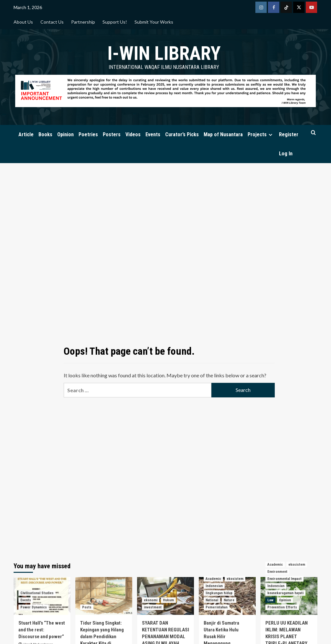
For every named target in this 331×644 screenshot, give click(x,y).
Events (153, 134)
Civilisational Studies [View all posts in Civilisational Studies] (37, 593)
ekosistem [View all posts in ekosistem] (235, 579)
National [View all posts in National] (212, 600)
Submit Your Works (154, 22)
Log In (286, 154)
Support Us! (115, 22)
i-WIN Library (164, 53)
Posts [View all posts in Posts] (87, 607)
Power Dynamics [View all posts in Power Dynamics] (34, 607)
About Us (23, 22)
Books (45, 134)
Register (289, 134)
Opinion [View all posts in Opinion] (285, 600)
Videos (133, 134)
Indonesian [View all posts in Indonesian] (214, 586)
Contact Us (52, 22)
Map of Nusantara (223, 134)
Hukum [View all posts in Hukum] (168, 600)
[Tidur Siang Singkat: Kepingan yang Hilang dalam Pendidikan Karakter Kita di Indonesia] (104, 596)
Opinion (65, 134)
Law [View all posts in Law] (270, 600)
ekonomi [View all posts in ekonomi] (151, 600)
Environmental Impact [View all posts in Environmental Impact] (284, 579)
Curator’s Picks (182, 134)
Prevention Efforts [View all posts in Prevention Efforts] (282, 607)
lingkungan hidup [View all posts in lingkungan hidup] (219, 593)
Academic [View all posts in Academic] (213, 579)
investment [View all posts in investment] (153, 607)
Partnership (83, 22)
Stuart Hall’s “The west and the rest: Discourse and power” (42, 630)
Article (26, 134)
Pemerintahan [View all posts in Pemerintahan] (217, 607)
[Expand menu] (270, 135)
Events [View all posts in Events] (26, 600)
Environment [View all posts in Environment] (277, 572)
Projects (261, 134)
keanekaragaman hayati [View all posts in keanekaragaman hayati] (285, 593)
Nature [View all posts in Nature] (229, 600)
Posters (112, 134)
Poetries (88, 134)
